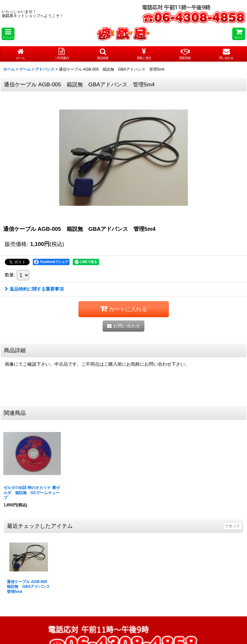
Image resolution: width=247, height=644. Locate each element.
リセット (233, 526)
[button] (8, 34)
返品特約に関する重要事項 (34, 289)
